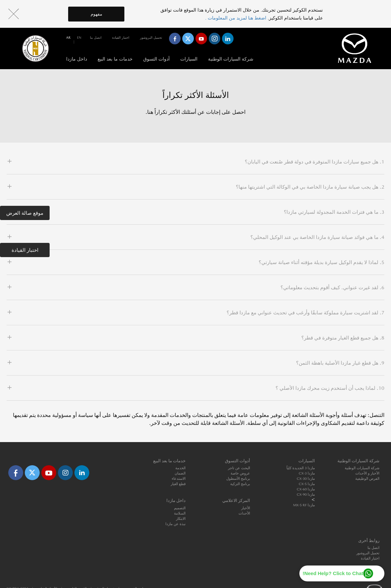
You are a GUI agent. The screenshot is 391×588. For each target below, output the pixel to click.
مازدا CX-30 (306, 479)
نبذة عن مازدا (175, 524)
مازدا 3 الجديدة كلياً (301, 468)
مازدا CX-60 (306, 489)
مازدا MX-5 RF (304, 505)
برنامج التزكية (240, 484)
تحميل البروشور (151, 37)
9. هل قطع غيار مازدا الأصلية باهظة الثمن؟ (340, 363)
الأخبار (246, 508)
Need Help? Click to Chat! (333, 573)
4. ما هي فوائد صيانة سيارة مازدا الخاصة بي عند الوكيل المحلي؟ (317, 237)
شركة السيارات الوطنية (231, 59)
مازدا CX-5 (307, 484)
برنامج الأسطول (238, 479)
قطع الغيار (178, 484)
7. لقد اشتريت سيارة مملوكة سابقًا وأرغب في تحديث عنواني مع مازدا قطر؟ (305, 313)
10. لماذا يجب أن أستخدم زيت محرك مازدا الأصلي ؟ (330, 388)
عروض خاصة (240, 473)
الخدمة (180, 468)
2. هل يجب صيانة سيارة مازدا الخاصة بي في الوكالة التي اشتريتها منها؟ (310, 187)
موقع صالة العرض (25, 213)
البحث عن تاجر (239, 468)
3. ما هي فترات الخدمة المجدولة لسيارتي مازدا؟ (334, 212)
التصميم (180, 508)
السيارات (189, 59)
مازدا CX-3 (307, 473)
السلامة (180, 513)
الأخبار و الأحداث (367, 473)
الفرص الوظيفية (367, 479)
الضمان (180, 473)
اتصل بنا (96, 37)
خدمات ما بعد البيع (115, 59)
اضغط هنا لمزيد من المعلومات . (236, 18)
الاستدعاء (179, 479)
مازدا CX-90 (306, 495)
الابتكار (181, 519)
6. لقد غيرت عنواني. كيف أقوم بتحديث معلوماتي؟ (332, 287)
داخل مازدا (77, 59)
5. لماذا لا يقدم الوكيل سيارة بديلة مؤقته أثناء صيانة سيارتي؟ (322, 262)
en (79, 37)
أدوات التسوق (156, 59)
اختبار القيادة (25, 250)
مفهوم (96, 14)
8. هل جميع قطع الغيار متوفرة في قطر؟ (343, 338)
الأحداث (244, 513)
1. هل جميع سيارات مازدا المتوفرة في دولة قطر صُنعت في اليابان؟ (315, 162)
